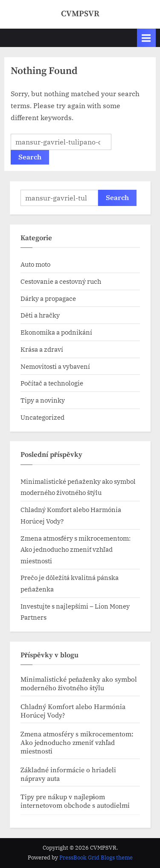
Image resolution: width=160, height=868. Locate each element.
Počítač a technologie (52, 383)
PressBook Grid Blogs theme (96, 858)
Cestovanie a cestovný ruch (61, 281)
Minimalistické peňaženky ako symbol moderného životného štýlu (79, 684)
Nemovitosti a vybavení (55, 366)
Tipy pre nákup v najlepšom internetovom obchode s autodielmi (75, 801)
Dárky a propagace (48, 298)
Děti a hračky (40, 315)
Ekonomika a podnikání (56, 332)
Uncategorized (42, 417)
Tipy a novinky (43, 400)
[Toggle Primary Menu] (146, 38)
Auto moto (35, 264)
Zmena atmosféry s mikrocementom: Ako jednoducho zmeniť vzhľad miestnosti (76, 549)
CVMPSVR (80, 14)
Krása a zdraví (42, 349)
